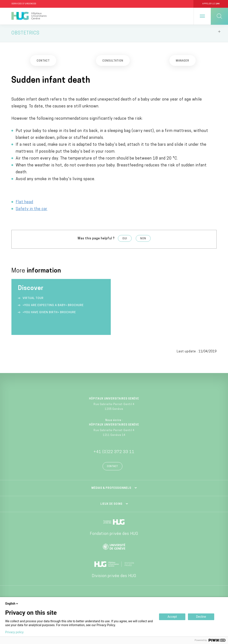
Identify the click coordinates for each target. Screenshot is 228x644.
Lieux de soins (111, 505)
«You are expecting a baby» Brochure (53, 306)
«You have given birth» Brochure (49, 313)
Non (143, 239)
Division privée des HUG (114, 577)
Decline (201, 617)
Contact (112, 467)
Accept (172, 617)
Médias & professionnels (111, 489)
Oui (125, 239)
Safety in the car (32, 210)
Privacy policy (14, 632)
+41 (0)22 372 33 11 (114, 453)
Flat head (24, 203)
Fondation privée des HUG (114, 535)
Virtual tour (33, 299)
